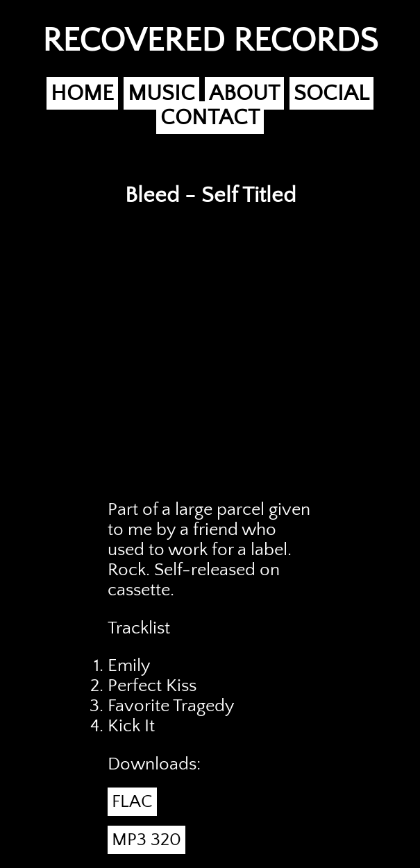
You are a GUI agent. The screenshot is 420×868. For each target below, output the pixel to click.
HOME (82, 93)
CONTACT (210, 118)
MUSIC (161, 93)
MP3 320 (146, 840)
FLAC (132, 802)
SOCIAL (331, 93)
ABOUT (244, 93)
